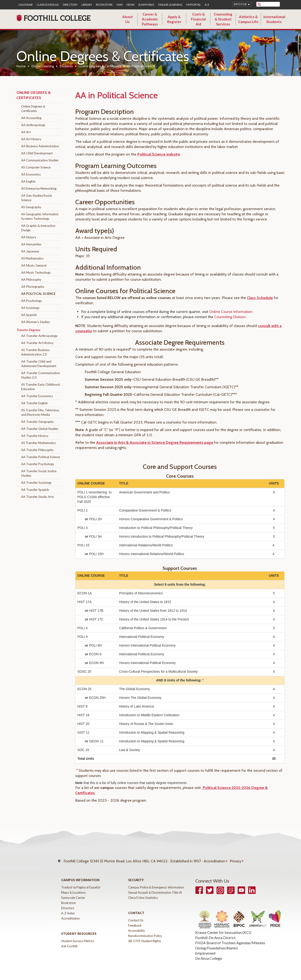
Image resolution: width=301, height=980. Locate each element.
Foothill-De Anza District (215, 933)
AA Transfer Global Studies (40, 429)
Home (21, 66)
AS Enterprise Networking (39, 188)
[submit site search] (259, 4)
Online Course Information (231, 312)
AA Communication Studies (40, 160)
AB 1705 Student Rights (145, 936)
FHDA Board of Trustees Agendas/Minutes (230, 938)
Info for (240, 4)
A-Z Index (68, 908)
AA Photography (33, 287)
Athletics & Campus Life (248, 19)
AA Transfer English (34, 403)
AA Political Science (38, 294)
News (131, 5)
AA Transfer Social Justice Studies (39, 473)
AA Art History (31, 139)
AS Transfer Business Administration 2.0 (35, 352)
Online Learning (170, 5)
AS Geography (31, 207)
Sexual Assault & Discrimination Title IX (155, 888)
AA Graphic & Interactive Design (38, 228)
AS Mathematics (32, 258)
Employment (205, 948)
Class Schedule (48, 5)
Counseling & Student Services (223, 19)
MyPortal (194, 5)
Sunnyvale (146, 5)
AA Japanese (30, 251)
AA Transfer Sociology (36, 483)
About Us (128, 19)
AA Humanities (31, 244)
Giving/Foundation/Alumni (216, 943)
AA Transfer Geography (38, 422)
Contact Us (136, 916)
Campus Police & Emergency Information (156, 883)
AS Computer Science (36, 167)
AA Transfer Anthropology (39, 336)
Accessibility (137, 926)
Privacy (236, 859)
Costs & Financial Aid (198, 19)
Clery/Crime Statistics (143, 893)
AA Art (26, 132)
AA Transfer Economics (37, 396)
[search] (271, 4)
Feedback (135, 921)
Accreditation (214, 859)
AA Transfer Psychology (38, 464)
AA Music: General (34, 265)
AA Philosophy (31, 280)
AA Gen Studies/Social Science (36, 198)
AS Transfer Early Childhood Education (40, 387)
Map (120, 5)
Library (87, 5)
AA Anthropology (33, 125)
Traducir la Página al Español (81, 883)
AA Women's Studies (36, 322)
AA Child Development (37, 153)
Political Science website (159, 154)
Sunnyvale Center (73, 893)
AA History (29, 237)
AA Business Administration (40, 146)
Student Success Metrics (78, 936)
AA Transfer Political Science (41, 457)
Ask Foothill (69, 941)
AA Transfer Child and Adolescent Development (39, 364)
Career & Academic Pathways (150, 19)
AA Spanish (29, 315)
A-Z (207, 5)
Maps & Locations (73, 888)
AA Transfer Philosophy (37, 450)
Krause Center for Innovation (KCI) (223, 928)
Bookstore (104, 5)
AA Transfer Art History (37, 343)
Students (66, 66)
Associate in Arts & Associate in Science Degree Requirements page (155, 442)
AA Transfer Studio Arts (38, 497)
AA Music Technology (36, 272)
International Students (274, 19)
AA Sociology (30, 308)
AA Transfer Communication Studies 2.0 (41, 375)
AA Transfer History (35, 436)
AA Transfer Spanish (35, 490)
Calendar (26, 5)
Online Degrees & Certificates (100, 66)
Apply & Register (174, 19)
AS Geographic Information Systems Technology (40, 216)
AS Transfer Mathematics (38, 443)
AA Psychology (32, 301)
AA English (28, 181)
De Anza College (209, 954)
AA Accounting (31, 118)
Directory (70, 5)
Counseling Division (230, 317)
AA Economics (31, 174)
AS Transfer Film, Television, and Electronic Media (40, 412)
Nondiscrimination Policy (145, 931)
